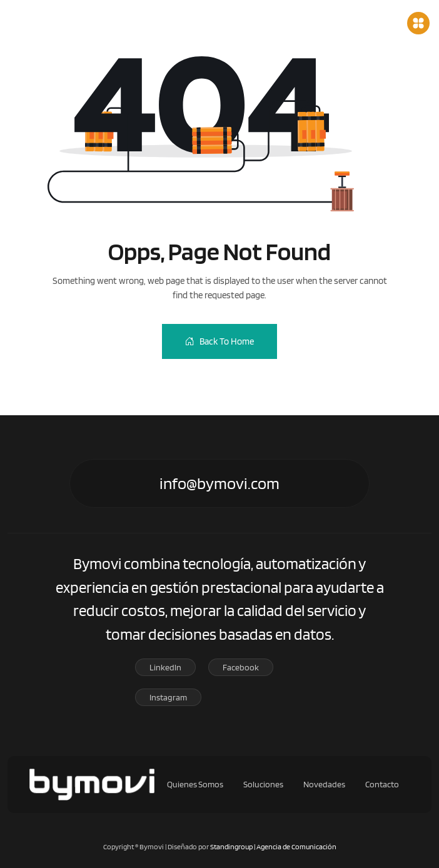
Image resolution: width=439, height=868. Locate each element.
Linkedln (165, 667)
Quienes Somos (200, 784)
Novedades (330, 784)
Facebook (241, 667)
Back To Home (219, 341)
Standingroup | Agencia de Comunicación (273, 846)
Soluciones (269, 784)
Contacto (387, 784)
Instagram (168, 697)
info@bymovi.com (219, 483)
